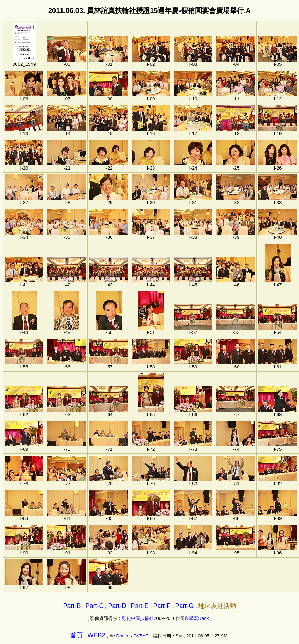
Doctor (123, 636)
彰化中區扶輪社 (138, 618)
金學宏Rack (196, 618)
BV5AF (141, 636)
